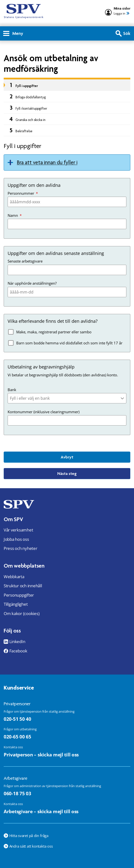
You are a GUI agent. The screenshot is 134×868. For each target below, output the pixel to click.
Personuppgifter (19, 595)
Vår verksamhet (18, 530)
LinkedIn (17, 642)
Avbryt (67, 457)
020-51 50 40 (17, 719)
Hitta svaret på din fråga (29, 836)
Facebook (18, 651)
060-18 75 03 (17, 793)
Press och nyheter (21, 548)
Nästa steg (67, 473)
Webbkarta (14, 577)
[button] (123, 398)
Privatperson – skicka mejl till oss (41, 755)
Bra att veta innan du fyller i (47, 162)
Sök (127, 33)
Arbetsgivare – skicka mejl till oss (41, 811)
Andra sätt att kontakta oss (31, 846)
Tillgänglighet (16, 604)
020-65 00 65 (17, 737)
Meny (13, 33)
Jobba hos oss (16, 539)
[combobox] (67, 398)
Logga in (119, 13)
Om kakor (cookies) (22, 613)
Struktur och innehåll (23, 586)
